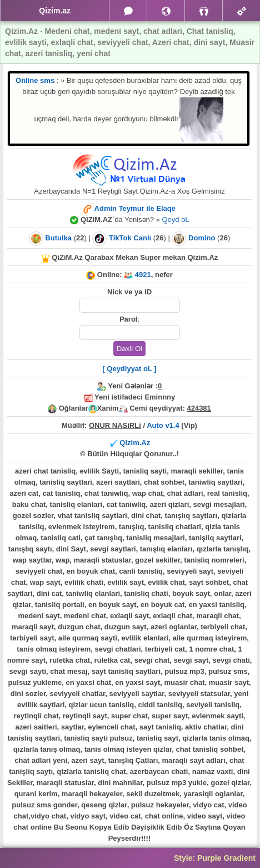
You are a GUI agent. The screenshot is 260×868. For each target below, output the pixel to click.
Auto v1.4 (163, 425)
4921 (143, 275)
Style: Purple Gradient (215, 858)
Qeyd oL (175, 220)
